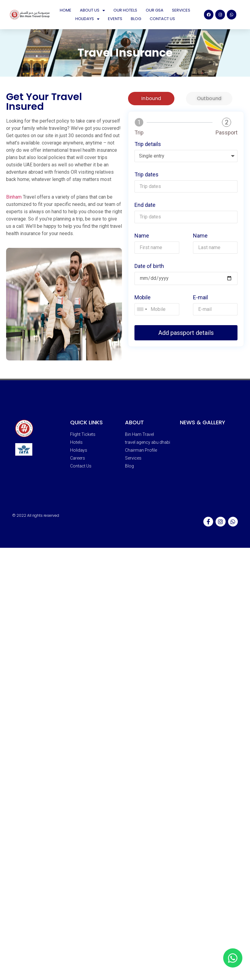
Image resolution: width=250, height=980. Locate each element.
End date (145, 205)
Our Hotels (125, 10)
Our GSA (155, 10)
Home (66, 10)
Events (115, 19)
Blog (136, 19)
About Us (92, 10)
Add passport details (186, 333)
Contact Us (162, 19)
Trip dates (146, 175)
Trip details (148, 144)
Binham (14, 197)
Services (181, 10)
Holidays (87, 19)
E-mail (200, 298)
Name (142, 236)
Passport (227, 133)
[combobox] (142, 309)
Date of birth (149, 266)
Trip (139, 133)
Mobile (143, 298)
